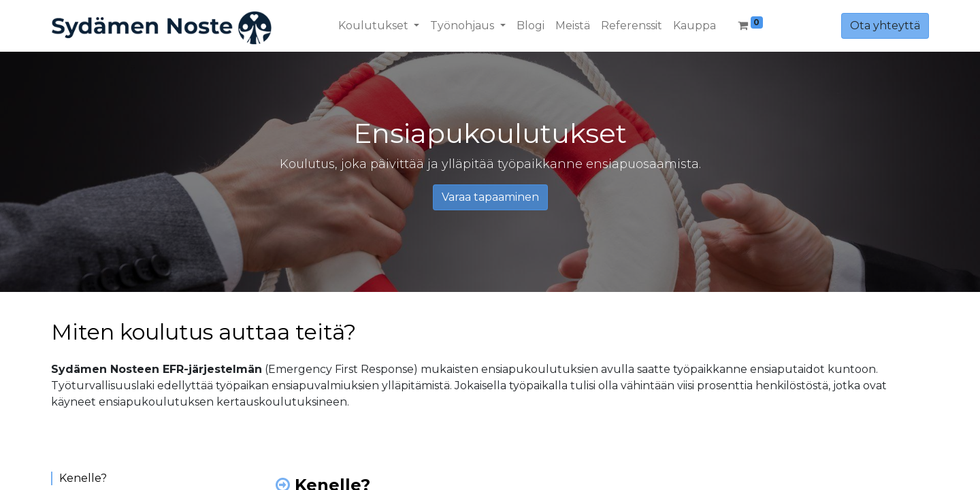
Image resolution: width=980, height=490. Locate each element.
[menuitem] (530, 26)
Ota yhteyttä (885, 26)
